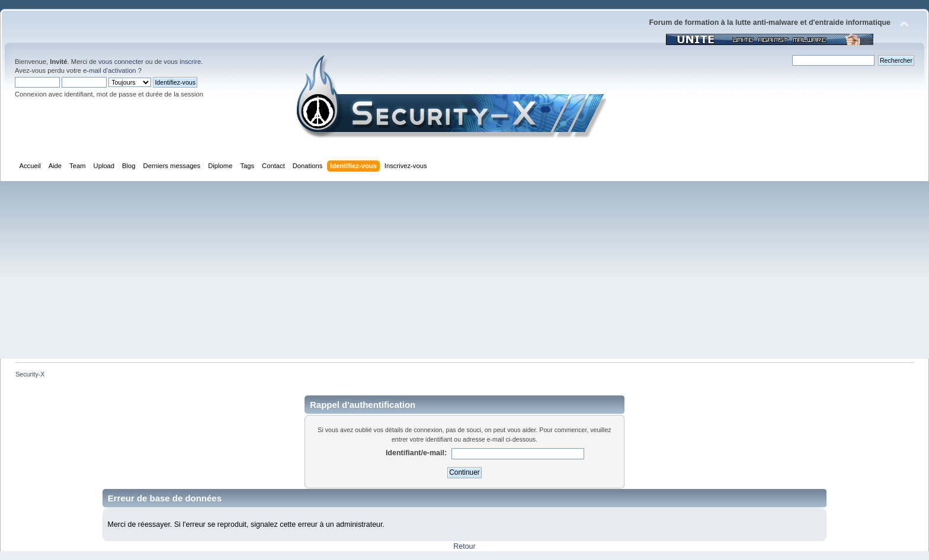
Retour (464, 546)
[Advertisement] (464, 270)
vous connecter (121, 62)
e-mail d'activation (109, 70)
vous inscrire (182, 62)
